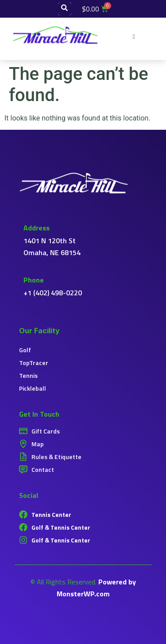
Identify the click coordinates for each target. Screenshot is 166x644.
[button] (134, 36)
